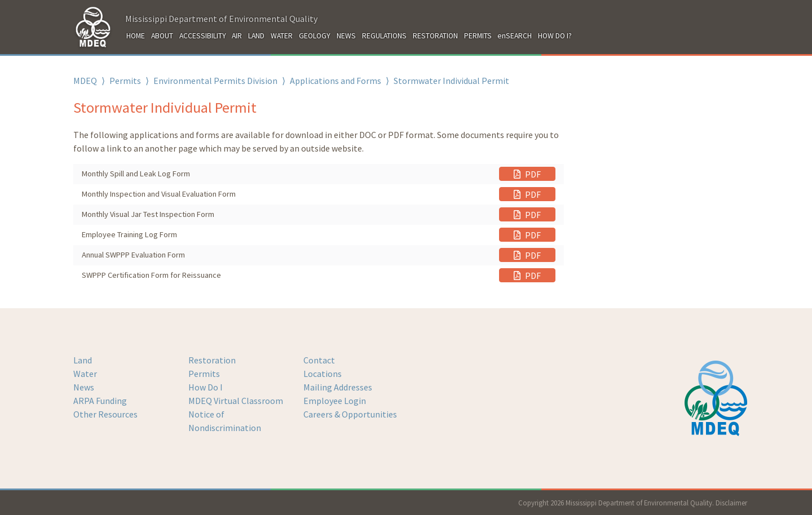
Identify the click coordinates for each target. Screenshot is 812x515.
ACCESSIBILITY (203, 36)
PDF (527, 174)
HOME (136, 36)
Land (83, 360)
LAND (256, 36)
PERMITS (478, 36)
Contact (319, 360)
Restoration (212, 360)
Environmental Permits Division (215, 81)
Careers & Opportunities (350, 414)
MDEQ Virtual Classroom (236, 401)
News (84, 387)
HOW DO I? (555, 36)
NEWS (346, 36)
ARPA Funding (100, 401)
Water (85, 374)
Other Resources (105, 414)
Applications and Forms (336, 81)
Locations (323, 374)
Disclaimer (731, 503)
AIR (237, 36)
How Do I (206, 387)
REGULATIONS (384, 36)
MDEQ (85, 81)
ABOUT (162, 36)
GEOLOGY (315, 36)
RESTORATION (435, 36)
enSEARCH (515, 36)
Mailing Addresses (338, 387)
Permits (125, 81)
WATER (282, 36)
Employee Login (335, 401)
